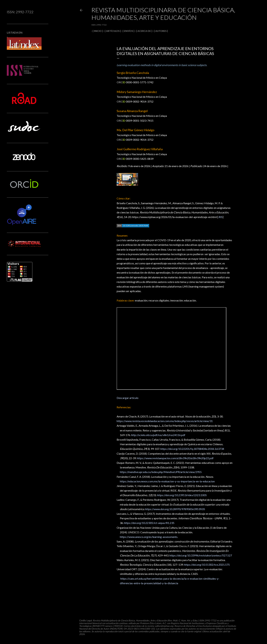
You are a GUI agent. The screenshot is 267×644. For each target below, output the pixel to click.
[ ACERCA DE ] (143, 31)
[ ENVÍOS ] (127, 31)
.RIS (220, 217)
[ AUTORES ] (160, 31)
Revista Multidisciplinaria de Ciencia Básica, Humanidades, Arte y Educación (163, 14)
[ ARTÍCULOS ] (112, 31)
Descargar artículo (128, 398)
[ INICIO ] (97, 31)
